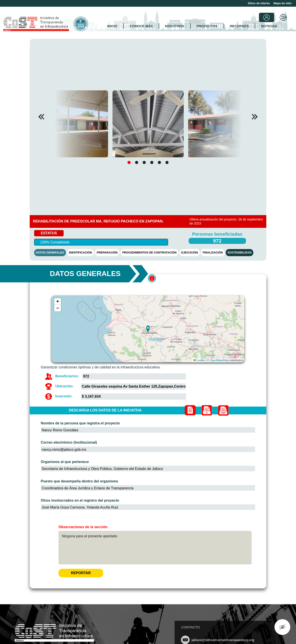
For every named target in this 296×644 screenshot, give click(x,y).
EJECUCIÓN (190, 252)
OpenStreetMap (219, 360)
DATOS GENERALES (50, 252)
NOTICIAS (269, 26)
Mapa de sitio (282, 3)
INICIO (112, 26)
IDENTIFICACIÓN (80, 252)
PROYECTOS (207, 26)
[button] (255, 117)
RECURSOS (239, 26)
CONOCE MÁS (141, 26)
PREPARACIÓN (107, 252)
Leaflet (199, 360)
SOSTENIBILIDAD (240, 252)
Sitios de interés (259, 3)
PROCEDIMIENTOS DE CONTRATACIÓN (149, 252)
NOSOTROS (175, 26)
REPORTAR (81, 573)
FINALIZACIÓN (213, 252)
